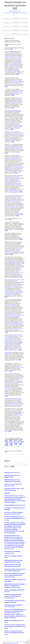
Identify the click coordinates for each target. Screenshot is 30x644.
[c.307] (6, 441)
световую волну (19, 99)
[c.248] (6, 445)
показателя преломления (18, 267)
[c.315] (20, 441)
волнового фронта (16, 263)
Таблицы (15, 26)
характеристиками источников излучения (14, 292)
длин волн (9, 192)
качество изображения (10, 337)
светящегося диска (13, 191)
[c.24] (18, 442)
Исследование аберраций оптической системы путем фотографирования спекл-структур (15, 518)
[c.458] (16, 444)
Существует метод (17, 134)
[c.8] (14, 442)
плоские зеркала (8, 389)
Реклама (15, 34)
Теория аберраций (9, 352)
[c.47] (10, 442)
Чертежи (15, 22)
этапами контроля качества (11, 57)
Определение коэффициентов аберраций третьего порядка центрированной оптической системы (15, 575)
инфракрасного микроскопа (18, 315)
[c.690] (11, 445)
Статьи (15, 18)
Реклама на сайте (15, 643)
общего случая (8, 354)
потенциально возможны (16, 411)
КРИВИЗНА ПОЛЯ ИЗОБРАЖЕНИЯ (13, 399)
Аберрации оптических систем (12, 473)
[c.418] (20, 443)
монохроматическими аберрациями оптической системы (13, 294)
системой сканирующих (14, 324)
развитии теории (12, 169)
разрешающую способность (18, 322)
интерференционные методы (16, 65)
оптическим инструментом (15, 59)
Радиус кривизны (15, 405)
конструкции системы (14, 384)
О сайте (15, 30)
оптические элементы (17, 275)
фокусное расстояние (9, 202)
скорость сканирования (10, 305)
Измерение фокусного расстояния (14, 206)
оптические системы (18, 93)
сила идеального (15, 167)
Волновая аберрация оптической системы (15, 505)
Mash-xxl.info (8, 643)
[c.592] (6, 444)
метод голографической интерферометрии (13, 132)
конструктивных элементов (11, 341)
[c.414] (16, 443)
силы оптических (20, 253)
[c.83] (7, 443)
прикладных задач (17, 283)
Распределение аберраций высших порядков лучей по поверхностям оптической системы (13, 596)
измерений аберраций (16, 197)
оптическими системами (17, 80)
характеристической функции (11, 147)
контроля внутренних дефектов (13, 316)
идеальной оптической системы (15, 347)
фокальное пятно (19, 415)
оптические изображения (15, 83)
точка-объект (10, 374)
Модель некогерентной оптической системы (14, 280)
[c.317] (6, 442)
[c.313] (15, 441)
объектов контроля (9, 313)
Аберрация (7, 493)
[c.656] (22, 442)
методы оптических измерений (12, 177)
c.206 (6, 452)
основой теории (19, 148)
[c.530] (20, 444)
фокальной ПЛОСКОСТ (10, 404)
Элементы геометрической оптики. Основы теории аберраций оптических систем (14, 633)
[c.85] (11, 443)
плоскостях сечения (19, 367)
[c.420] (11, 444)
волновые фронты (9, 261)
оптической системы (15, 184)
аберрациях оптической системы (12, 139)
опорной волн (8, 122)
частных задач (19, 248)
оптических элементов (10, 53)
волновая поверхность (15, 92)
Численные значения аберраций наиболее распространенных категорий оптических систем (15, 627)
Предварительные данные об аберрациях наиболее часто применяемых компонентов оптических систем (15, 586)
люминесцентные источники (11, 287)
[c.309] (11, 441)
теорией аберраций (16, 156)
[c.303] (21, 439)
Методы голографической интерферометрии (13, 70)
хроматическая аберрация (10, 189)
